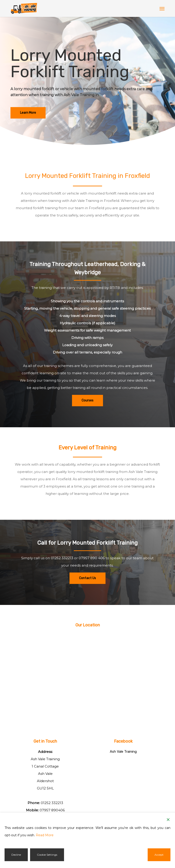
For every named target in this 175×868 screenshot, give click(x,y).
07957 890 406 (92, 558)
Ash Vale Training (123, 752)
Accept (159, 855)
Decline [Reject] (16, 855)
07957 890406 (52, 810)
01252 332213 (62, 558)
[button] (162, 8)
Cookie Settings (47, 855)
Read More (45, 835)
